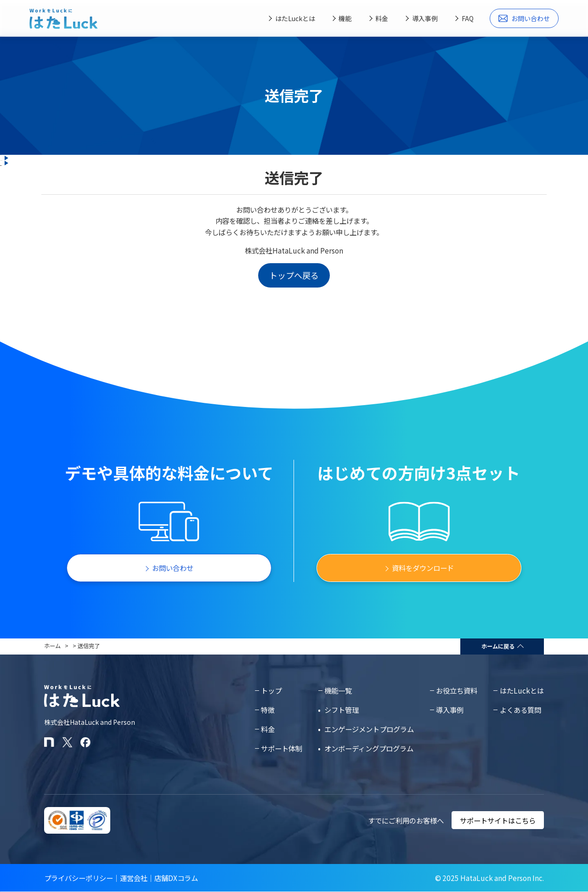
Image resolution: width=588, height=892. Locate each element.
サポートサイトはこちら (498, 820)
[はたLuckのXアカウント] (68, 742)
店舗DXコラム (176, 878)
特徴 (268, 710)
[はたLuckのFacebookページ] (85, 742)
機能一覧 (338, 690)
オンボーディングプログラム (369, 748)
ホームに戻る (498, 646)
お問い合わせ (524, 18)
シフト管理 (342, 710)
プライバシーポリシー (79, 878)
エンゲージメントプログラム (369, 729)
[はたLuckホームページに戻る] (64, 19)
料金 (382, 18)
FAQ (468, 18)
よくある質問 (520, 710)
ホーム (52, 646)
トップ (271, 690)
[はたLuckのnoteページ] (49, 742)
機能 (345, 18)
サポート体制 (282, 748)
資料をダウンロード (423, 568)
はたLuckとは (295, 18)
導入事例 (425, 18)
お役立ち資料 (457, 690)
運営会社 (134, 878)
